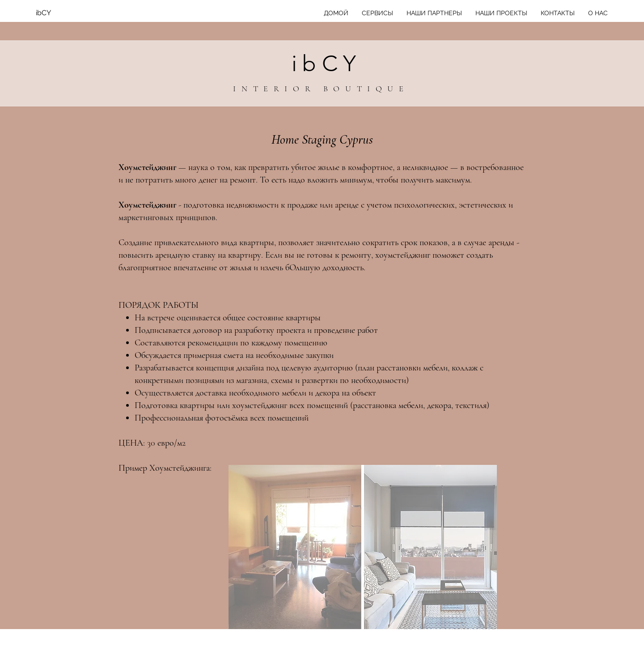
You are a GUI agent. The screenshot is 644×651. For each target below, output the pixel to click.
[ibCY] (71, 13)
